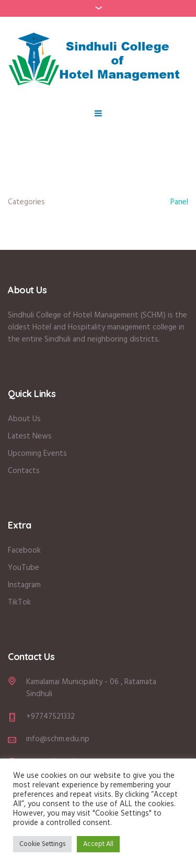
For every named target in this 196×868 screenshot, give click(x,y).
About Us (25, 419)
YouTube (24, 568)
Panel (179, 202)
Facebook (24, 551)
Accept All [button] (98, 844)
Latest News (30, 436)
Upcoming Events (37, 454)
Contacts (24, 471)
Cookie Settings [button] (42, 844)
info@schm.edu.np (58, 739)
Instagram (24, 585)
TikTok (19, 602)
